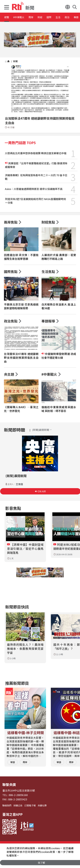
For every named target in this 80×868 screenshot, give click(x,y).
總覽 (7, 17)
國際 (65, 17)
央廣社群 (42, 805)
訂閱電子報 (30, 805)
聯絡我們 (7, 805)
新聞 (15, 61)
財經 (52, 17)
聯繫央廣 (9, 784)
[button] (7, 8)
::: (6, 61)
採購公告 (18, 805)
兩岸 (40, 17)
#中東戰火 (23, 17)
